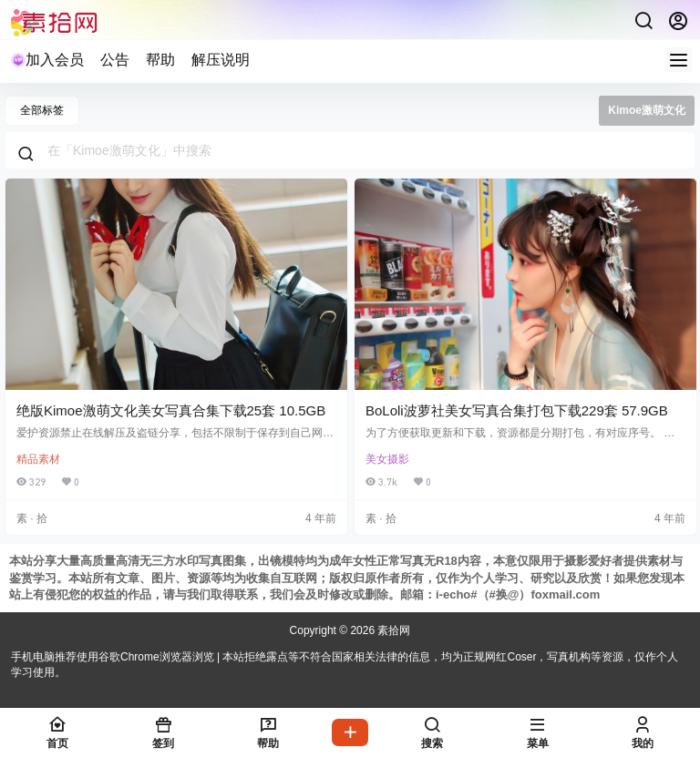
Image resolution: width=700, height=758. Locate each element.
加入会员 (47, 60)
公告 (115, 60)
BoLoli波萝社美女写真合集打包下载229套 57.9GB (517, 410)
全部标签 (42, 110)
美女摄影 (387, 459)
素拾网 (392, 630)
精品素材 (38, 459)
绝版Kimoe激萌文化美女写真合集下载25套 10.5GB (171, 410)
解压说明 (221, 60)
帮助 (160, 60)
